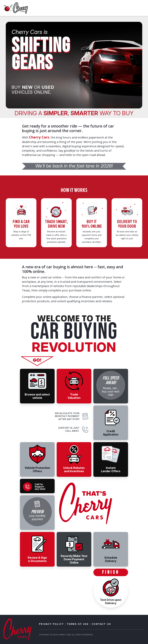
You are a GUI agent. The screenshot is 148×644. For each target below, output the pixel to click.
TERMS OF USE (78, 624)
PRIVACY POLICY (51, 624)
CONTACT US (101, 624)
